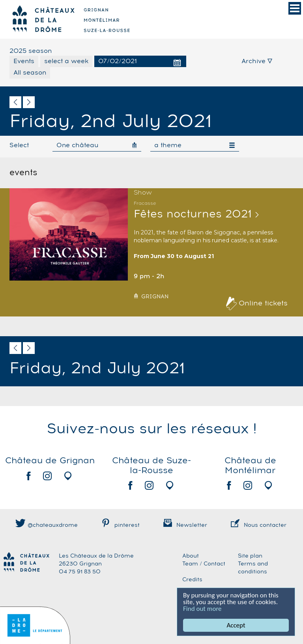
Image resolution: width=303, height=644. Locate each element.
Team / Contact (204, 564)
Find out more (202, 609)
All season (30, 73)
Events (24, 61)
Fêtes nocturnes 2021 (193, 214)
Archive (257, 61)
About (191, 556)
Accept (236, 625)
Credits (192, 580)
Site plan (250, 556)
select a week (66, 61)
